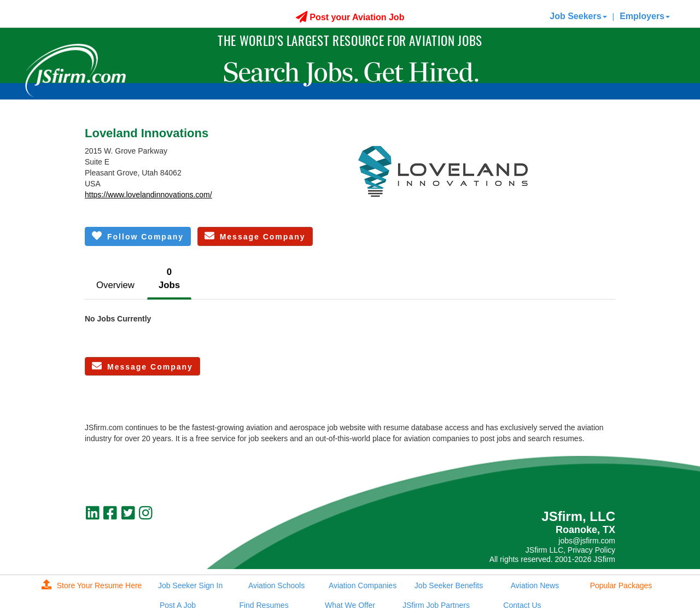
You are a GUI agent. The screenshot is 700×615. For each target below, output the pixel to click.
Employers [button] (645, 16)
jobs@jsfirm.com (587, 541)
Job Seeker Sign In (190, 585)
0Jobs (169, 279)
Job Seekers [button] (578, 16)
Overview (115, 285)
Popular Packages (621, 585)
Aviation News (535, 585)
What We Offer (350, 605)
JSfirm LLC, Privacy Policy (570, 550)
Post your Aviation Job (350, 17)
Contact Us (522, 605)
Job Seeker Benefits (449, 585)
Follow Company (138, 236)
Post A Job (178, 605)
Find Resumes (264, 605)
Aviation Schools (276, 585)
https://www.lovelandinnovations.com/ (148, 195)
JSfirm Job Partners (436, 605)
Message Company (255, 236)
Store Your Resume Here (92, 585)
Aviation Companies (363, 585)
